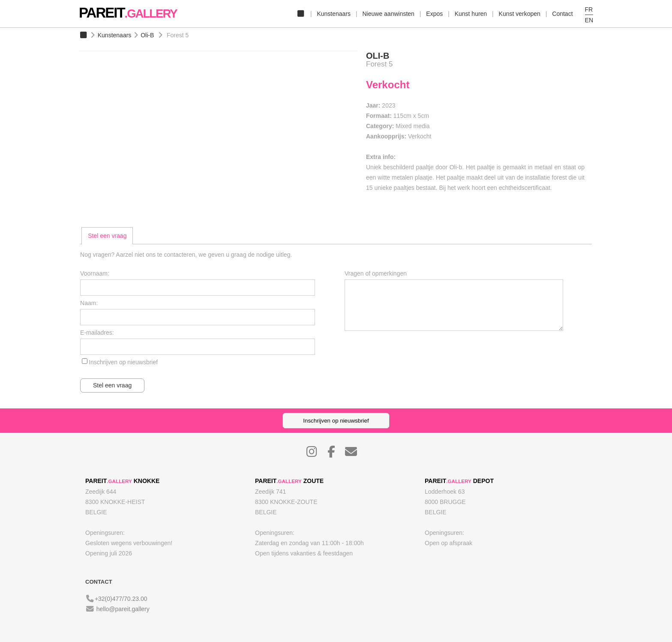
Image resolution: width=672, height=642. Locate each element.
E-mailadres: (97, 333)
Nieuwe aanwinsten (388, 14)
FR (589, 9)
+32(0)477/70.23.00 (121, 599)
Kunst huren (471, 14)
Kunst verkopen (520, 14)
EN (589, 20)
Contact (562, 14)
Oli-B (147, 35)
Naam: (89, 303)
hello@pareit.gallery (123, 609)
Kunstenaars (334, 14)
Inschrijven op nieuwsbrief (123, 362)
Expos (434, 14)
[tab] (107, 236)
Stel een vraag (107, 236)
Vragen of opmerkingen (376, 273)
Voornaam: (95, 273)
